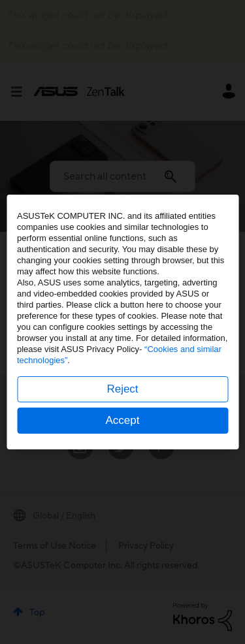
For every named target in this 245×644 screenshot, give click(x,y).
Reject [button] (122, 389)
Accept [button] (123, 420)
